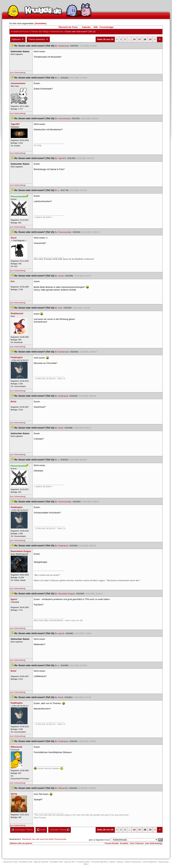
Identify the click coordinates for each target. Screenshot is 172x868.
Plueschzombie (60, 839)
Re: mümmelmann (62, 118)
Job (86, 864)
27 (140, 39)
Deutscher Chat (10, 862)
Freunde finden (83, 862)
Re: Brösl (59, 428)
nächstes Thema (60, 830)
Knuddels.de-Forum (20, 32)
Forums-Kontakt (112, 843)
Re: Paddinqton (61, 396)
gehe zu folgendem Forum (99, 840)
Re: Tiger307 (60, 158)
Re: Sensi (59, 276)
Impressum (164, 862)
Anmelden (41, 23)
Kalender (86, 27)
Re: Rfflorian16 (61, 788)
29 (150, 39)
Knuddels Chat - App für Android (34, 862)
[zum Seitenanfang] (18, 73)
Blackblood (27, 839)
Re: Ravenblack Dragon (65, 594)
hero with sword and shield (42, 839)
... (129, 39)
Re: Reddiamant (62, 46)
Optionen (18, 39)
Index (41, 830)
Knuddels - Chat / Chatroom (132, 843)
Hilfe (96, 27)
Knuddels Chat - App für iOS (62, 862)
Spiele (112, 862)
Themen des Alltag (40, 32)
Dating (120, 862)
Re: (57, 78)
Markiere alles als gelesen (21, 843)
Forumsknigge (107, 27)
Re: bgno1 (59, 633)
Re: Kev (58, 308)
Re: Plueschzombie (63, 232)
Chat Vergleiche (150, 862)
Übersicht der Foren (68, 27)
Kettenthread (57, 32)
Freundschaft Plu (100, 862)
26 (134, 39)
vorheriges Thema (22, 830)
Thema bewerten (38, 39)
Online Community (133, 862)
